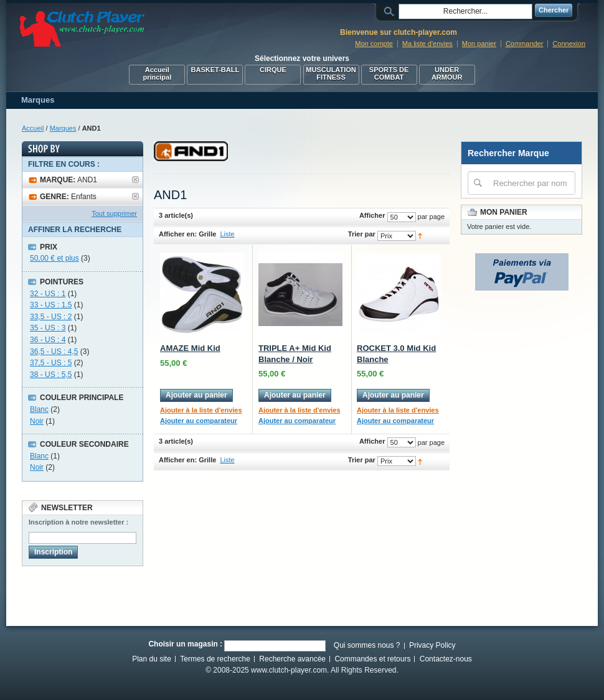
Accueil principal (157, 73)
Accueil (33, 128)
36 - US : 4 (48, 340)
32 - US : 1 (48, 294)
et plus (54, 258)
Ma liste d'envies (427, 44)
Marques (63, 128)
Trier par (362, 234)
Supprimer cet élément (135, 180)
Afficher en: (178, 234)
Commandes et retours (372, 659)
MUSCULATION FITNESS (331, 73)
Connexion (569, 44)
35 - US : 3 (48, 328)
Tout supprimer (114, 213)
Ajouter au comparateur (199, 421)
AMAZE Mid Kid (190, 348)
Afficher (372, 215)
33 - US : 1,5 (51, 305)
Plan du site (152, 659)
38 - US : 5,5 (51, 375)
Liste (227, 234)
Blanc (39, 409)
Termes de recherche (215, 659)
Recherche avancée (292, 659)
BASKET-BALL (215, 70)
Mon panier (479, 44)
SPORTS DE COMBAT (389, 73)
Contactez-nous (446, 659)
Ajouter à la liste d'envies (201, 410)
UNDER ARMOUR (447, 73)
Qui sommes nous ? (367, 645)
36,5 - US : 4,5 (54, 352)
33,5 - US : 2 (51, 317)
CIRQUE (273, 70)
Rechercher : (391, 10)
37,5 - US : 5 (51, 363)
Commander (525, 44)
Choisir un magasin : (185, 644)
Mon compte (374, 44)
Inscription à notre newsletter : (78, 522)
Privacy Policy (432, 645)
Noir (37, 421)
